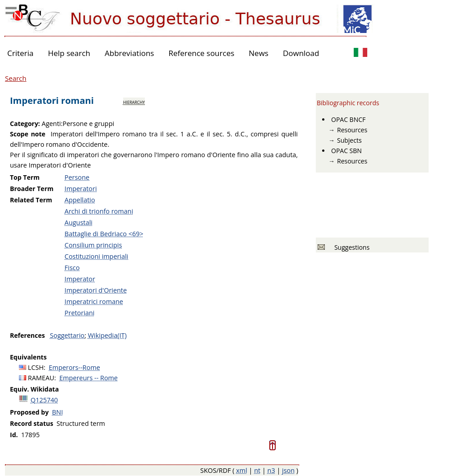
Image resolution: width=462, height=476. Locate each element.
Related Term (31, 200)
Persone (77, 177)
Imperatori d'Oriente (96, 290)
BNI (57, 412)
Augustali (79, 222)
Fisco (72, 268)
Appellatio (80, 200)
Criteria (20, 53)
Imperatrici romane (94, 301)
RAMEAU (41, 378)
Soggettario (67, 335)
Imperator (80, 279)
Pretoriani (79, 313)
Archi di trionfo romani (99, 211)
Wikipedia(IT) (107, 335)
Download (301, 53)
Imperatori (81, 189)
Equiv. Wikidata (34, 389)
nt (257, 470)
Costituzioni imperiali (96, 256)
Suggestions (350, 247)
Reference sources (201, 53)
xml (242, 470)
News (259, 53)
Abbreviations (129, 53)
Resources (352, 130)
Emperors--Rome (74, 367)
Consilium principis (93, 245)
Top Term (25, 177)
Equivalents (28, 357)
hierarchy (134, 102)
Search (16, 78)
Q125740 (44, 400)
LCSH (36, 367)
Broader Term (32, 189)
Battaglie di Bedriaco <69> (104, 234)
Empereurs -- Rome (89, 378)
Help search (69, 53)
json (288, 470)
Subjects (349, 140)
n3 (271, 470)
